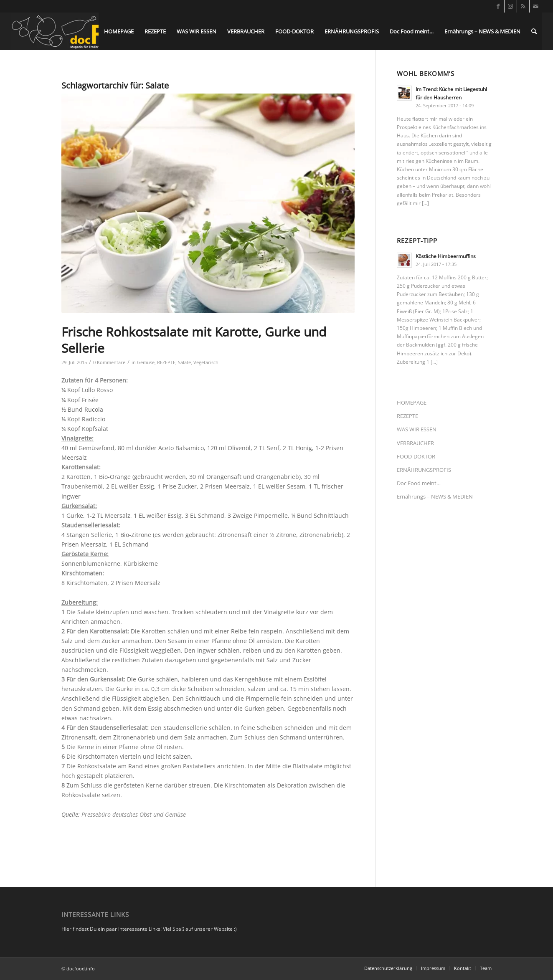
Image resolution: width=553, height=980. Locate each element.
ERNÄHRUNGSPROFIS (424, 470)
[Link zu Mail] (536, 6)
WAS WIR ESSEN (417, 429)
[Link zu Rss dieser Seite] (523, 6)
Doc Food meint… (419, 483)
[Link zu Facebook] (498, 6)
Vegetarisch (206, 362)
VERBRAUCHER (415, 443)
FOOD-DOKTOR (416, 456)
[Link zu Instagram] (511, 6)
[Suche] (534, 31)
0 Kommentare (109, 362)
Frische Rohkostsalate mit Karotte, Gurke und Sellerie (194, 340)
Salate (184, 362)
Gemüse (146, 362)
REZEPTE (166, 362)
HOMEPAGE (412, 403)
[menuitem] (119, 31)
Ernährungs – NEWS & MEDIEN (435, 496)
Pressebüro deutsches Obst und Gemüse (134, 814)
